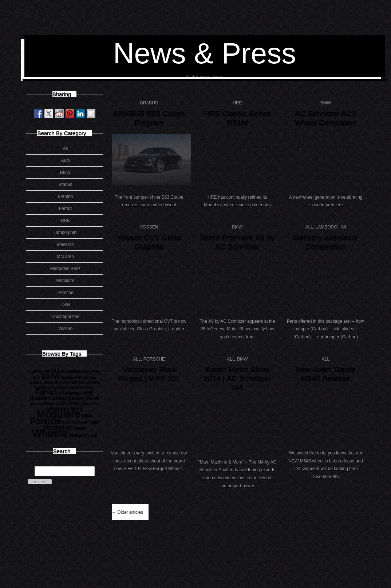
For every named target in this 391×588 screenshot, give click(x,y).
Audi (65, 160)
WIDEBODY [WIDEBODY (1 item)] (79, 435)
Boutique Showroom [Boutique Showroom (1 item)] (79, 377)
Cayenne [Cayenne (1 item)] (43, 387)
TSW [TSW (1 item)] (95, 422)
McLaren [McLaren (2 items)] (70, 403)
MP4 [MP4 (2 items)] (87, 416)
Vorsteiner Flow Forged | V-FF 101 (149, 374)
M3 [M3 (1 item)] (82, 398)
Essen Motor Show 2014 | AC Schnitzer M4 (237, 378)
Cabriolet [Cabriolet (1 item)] (77, 382)
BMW (65, 172)
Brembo (65, 196)
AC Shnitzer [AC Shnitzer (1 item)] (71, 371)
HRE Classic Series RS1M (237, 118)
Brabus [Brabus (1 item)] (36, 382)
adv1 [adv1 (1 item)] (86, 371)
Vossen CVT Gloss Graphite (149, 242)
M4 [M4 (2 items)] (89, 398)
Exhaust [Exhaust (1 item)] (87, 387)
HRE (65, 220)
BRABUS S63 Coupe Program (149, 118)
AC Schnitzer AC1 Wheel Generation (326, 118)
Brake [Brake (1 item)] (48, 382)
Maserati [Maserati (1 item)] (51, 404)
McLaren (65, 257)
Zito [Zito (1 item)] (94, 435)
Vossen (65, 329)
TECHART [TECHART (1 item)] (80, 422)
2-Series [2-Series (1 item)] (35, 371)
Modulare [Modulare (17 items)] (59, 414)
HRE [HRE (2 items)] (88, 393)
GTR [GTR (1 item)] (62, 393)
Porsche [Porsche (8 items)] (46, 421)
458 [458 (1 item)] (47, 371)
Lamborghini (65, 233)
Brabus (65, 184)
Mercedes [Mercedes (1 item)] (89, 404)
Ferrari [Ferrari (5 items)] (46, 392)
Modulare (65, 281)
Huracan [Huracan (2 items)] (39, 398)
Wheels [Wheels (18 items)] (50, 433)
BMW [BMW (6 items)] (51, 376)
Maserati (65, 245)
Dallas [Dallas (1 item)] (74, 387)
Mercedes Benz (65, 269)
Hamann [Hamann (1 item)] (74, 393)
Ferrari (65, 208)
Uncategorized (65, 317)
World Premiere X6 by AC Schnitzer (237, 242)
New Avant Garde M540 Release (325, 374)
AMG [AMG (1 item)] (96, 371)
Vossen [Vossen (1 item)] (80, 428)
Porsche (65, 293)
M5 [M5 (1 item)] (97, 398)
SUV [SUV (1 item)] (66, 422)
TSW (65, 305)
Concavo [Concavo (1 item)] (59, 387)
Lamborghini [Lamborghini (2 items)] (64, 398)
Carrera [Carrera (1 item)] (92, 382)
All (65, 148)
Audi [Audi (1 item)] (37, 377)
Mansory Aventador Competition (326, 242)
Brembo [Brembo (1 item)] (61, 382)
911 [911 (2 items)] (55, 371)
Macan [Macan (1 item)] (37, 404)
